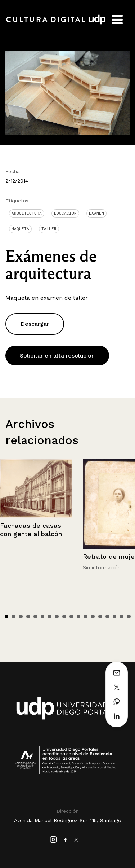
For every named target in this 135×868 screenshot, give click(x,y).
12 (86, 617)
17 (122, 617)
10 (71, 617)
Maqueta (20, 229)
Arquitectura (27, 213)
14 (100, 617)
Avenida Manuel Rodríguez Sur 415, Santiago (68, 820)
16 (114, 617)
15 (107, 617)
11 (78, 617)
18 (129, 617)
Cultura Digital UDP (56, 23)
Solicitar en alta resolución (57, 356)
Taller (49, 229)
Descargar (35, 324)
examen (96, 213)
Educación (65, 213)
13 (93, 617)
